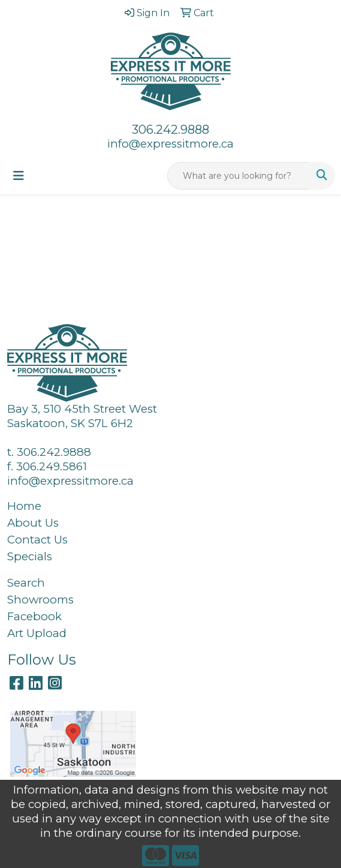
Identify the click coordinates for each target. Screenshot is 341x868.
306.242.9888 (170, 130)
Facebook (34, 616)
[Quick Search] (239, 176)
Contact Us (37, 540)
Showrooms (40, 600)
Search (26, 583)
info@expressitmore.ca (170, 144)
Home (24, 506)
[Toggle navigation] (19, 176)
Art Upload (37, 633)
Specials (30, 556)
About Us (33, 523)
